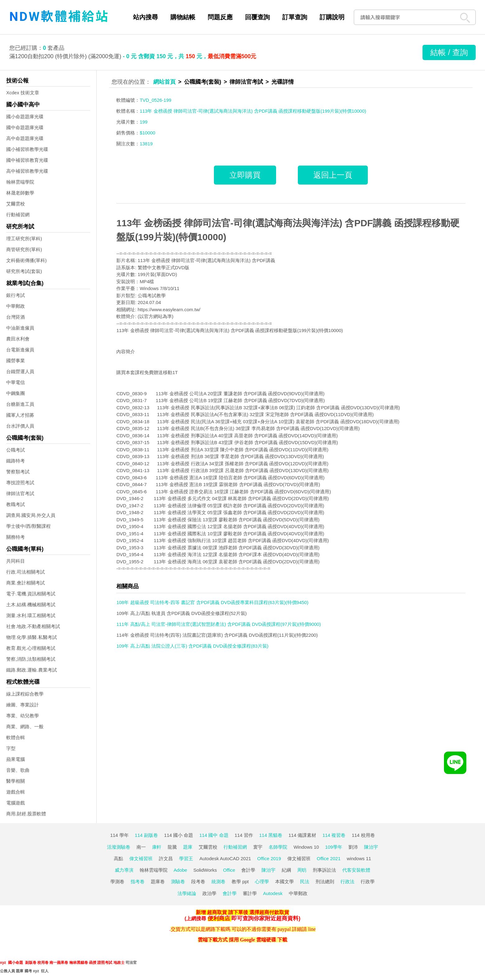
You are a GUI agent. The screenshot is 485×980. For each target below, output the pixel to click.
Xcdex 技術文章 (23, 93)
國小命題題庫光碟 (25, 117)
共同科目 (16, 561)
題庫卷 (158, 882)
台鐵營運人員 (20, 371)
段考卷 (198, 882)
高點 (118, 858)
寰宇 (258, 847)
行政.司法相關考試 (25, 572)
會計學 (248, 870)
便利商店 (219, 918)
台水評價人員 (20, 426)
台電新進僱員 (20, 350)
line (312, 929)
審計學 (250, 893)
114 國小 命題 (179, 835)
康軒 (157, 847)
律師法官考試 (20, 493)
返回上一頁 (333, 175)
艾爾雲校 (16, 204)
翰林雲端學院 (20, 182)
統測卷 (218, 882)
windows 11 (359, 858)
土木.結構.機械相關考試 (31, 605)
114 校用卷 (363, 835)
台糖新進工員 (20, 404)
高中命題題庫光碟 (25, 138)
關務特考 (16, 537)
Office (229, 870)
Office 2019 (269, 858)
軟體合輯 (16, 737)
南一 (141, 847)
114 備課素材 (302, 835)
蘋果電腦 (16, 759)
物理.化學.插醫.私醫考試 (32, 637)
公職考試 (16, 450)
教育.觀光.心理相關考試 (31, 648)
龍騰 (172, 847)
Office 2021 (329, 858)
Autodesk (273, 893)
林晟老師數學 (20, 193)
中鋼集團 (16, 393)
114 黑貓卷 (271, 835)
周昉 (302, 870)
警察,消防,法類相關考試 (31, 659)
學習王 (186, 858)
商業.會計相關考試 (25, 583)
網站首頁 (164, 82)
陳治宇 (371, 847)
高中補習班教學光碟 (27, 171)
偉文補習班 (141, 858)
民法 (305, 882)
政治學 (209, 893)
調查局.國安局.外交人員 (31, 515)
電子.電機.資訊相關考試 (31, 594)
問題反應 (220, 17)
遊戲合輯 (16, 792)
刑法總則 (325, 882)
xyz (3, 963)
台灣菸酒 (16, 317)
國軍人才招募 (20, 415)
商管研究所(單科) (24, 249)
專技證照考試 (20, 483)
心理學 (262, 882)
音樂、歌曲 (18, 770)
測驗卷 (178, 882)
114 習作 (244, 835)
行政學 (368, 882)
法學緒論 (187, 893)
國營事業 (16, 361)
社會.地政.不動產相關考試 (33, 626)
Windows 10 (306, 847)
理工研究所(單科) (24, 239)
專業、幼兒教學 (23, 716)
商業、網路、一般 (25, 727)
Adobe (180, 870)
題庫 (188, 847)
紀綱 (286, 870)
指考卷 (138, 882)
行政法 (347, 882)
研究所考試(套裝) (24, 271)
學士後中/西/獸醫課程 (28, 526)
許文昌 (166, 858)
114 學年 (119, 835)
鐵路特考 (16, 461)
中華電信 (16, 382)
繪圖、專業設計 (23, 705)
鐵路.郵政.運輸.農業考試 (32, 670)
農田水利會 (18, 339)
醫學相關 (16, 781)
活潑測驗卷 (119, 847)
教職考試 (16, 504)
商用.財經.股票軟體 (26, 814)
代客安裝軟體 (356, 870)
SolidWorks (205, 870)
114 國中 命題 (214, 835)
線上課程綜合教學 (25, 694)
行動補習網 (18, 215)
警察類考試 (18, 472)
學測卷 (117, 882)
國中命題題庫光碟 (25, 127)
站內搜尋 (145, 17)
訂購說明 (332, 17)
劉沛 (353, 847)
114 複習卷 (334, 835)
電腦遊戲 (16, 803)
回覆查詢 (257, 17)
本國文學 (284, 882)
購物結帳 (183, 17)
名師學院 (278, 847)
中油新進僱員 (20, 328)
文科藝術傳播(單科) (26, 260)
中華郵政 (16, 306)
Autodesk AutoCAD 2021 (225, 858)
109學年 (334, 847)
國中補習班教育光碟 (27, 160)
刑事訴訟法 (324, 870)
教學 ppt (240, 882)
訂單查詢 (295, 17)
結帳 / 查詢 (449, 52)
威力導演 (124, 870)
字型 (11, 748)
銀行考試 (16, 295)
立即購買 (245, 175)
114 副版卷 (146, 835)
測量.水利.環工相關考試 (31, 615)
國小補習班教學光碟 (27, 149)
